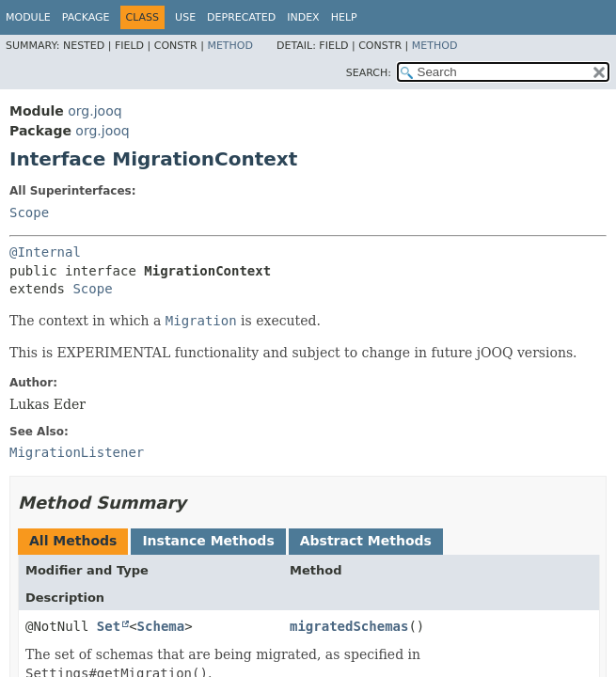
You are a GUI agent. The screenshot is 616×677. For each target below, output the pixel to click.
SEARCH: (369, 73)
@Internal (45, 252)
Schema (161, 626)
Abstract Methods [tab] (366, 541)
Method (230, 46)
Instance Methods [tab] (208, 541)
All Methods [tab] (73, 541)
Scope (29, 213)
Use (185, 17)
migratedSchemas (349, 626)
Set (109, 626)
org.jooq (95, 111)
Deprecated (241, 17)
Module (28, 17)
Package (86, 17)
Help (344, 17)
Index (303, 17)
